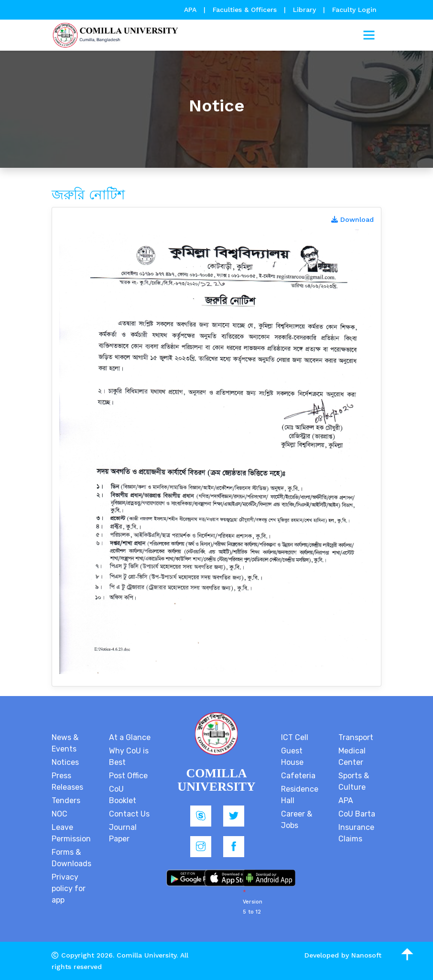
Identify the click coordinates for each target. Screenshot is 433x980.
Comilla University (146, 955)
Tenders (66, 800)
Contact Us (129, 814)
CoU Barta (357, 814)
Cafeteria (298, 776)
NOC (60, 814)
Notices (65, 762)
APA (191, 10)
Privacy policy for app (69, 888)
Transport (356, 737)
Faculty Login (354, 10)
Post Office (128, 776)
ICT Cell (295, 737)
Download (352, 219)
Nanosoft (366, 955)
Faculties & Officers (245, 10)
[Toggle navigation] (369, 35)
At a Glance (130, 737)
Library (306, 10)
